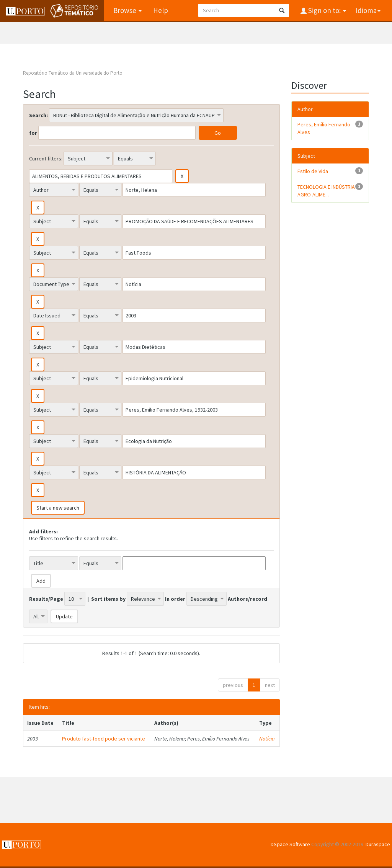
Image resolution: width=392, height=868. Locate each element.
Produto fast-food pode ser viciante (104, 739)
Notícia (267, 739)
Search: (38, 115)
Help (161, 10)
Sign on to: (326, 10)
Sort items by (108, 599)
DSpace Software (290, 844)
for (33, 133)
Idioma (368, 10)
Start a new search (58, 508)
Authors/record (247, 599)
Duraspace (378, 844)
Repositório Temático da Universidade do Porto (73, 73)
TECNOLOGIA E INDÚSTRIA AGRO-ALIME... (326, 191)
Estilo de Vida (313, 171)
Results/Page (46, 599)
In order (175, 599)
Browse (127, 10)
